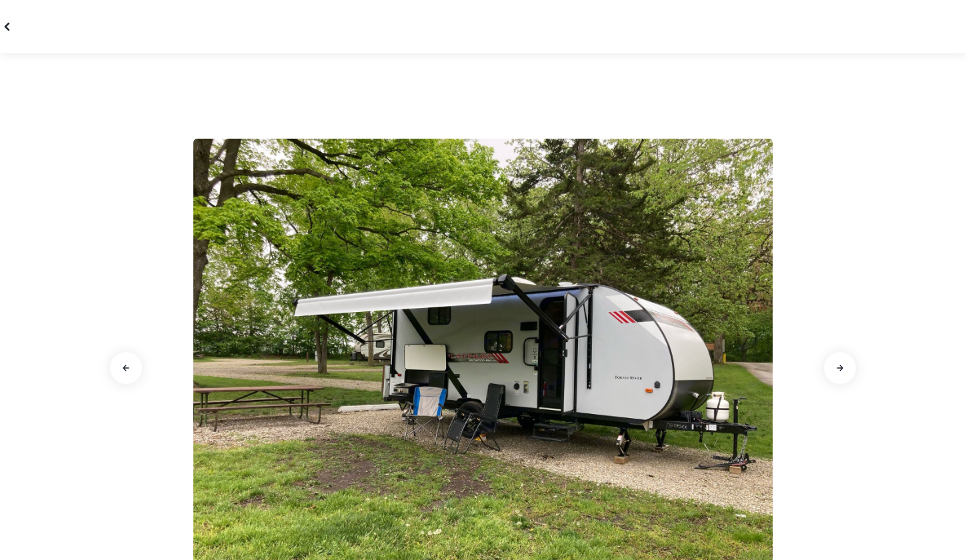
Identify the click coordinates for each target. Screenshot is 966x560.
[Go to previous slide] (126, 368)
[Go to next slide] (840, 368)
